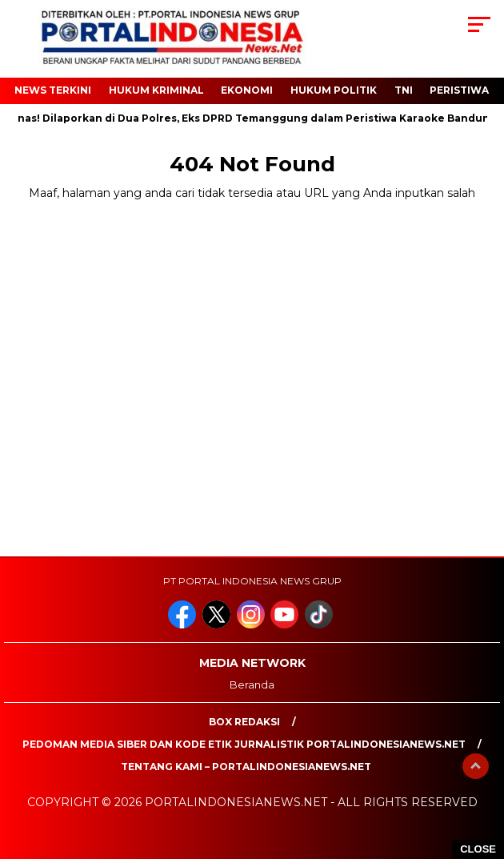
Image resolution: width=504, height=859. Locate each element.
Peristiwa (459, 90)
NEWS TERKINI (53, 90)
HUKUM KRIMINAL (156, 90)
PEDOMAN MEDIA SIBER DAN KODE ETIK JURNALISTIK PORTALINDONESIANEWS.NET (244, 744)
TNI (404, 90)
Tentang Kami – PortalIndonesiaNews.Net (246, 767)
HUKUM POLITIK (334, 90)
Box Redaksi (244, 722)
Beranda (252, 684)
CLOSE (478, 849)
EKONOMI (247, 90)
